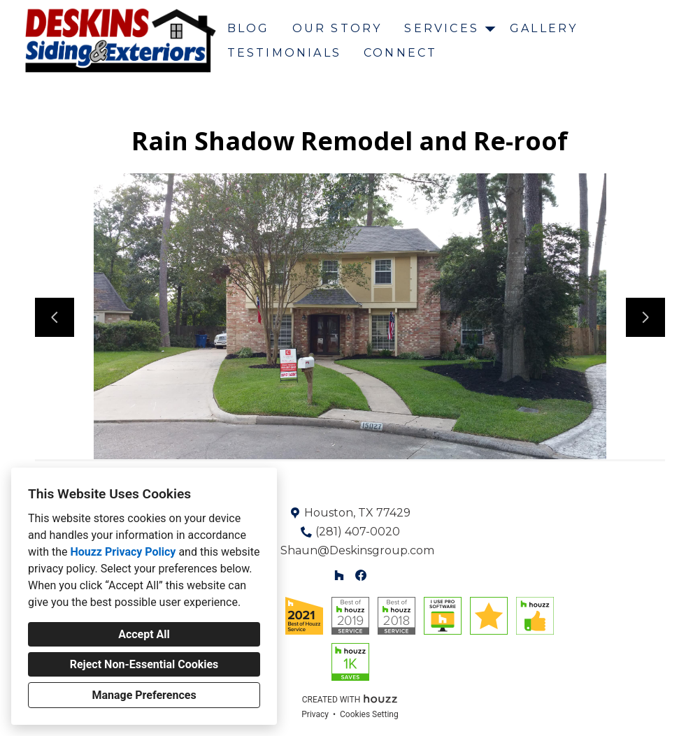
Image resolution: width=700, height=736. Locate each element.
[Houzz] (340, 575)
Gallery (544, 28)
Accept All (144, 634)
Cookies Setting (369, 714)
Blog (249, 28)
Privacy (315, 714)
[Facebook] (360, 575)
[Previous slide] (55, 317)
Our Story (337, 28)
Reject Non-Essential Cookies (144, 664)
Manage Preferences (144, 695)
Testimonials (284, 53)
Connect (400, 53)
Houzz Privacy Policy (123, 552)
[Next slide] (645, 317)
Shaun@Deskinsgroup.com (357, 550)
